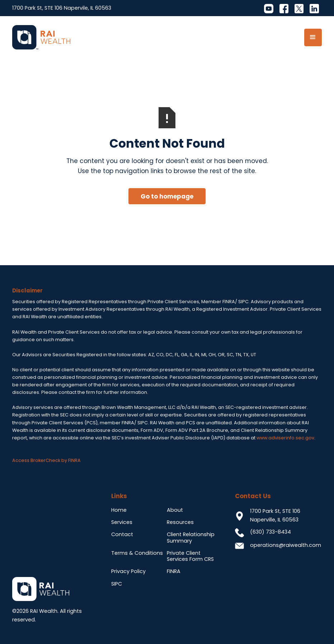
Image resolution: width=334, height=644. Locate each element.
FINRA (174, 571)
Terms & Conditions (137, 553)
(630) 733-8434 (271, 532)
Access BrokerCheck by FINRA (46, 460)
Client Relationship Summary (191, 537)
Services (122, 522)
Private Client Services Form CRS (190, 556)
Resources (180, 522)
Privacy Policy (128, 571)
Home (119, 510)
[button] (313, 37)
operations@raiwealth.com (286, 545)
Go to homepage (167, 196)
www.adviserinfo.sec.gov (285, 438)
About (175, 510)
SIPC (117, 584)
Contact (122, 534)
